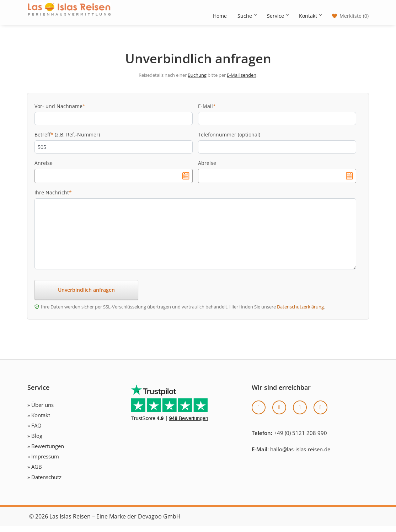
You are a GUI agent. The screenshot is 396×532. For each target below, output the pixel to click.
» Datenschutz (44, 483)
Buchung (197, 81)
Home (220, 16)
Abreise (207, 169)
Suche (247, 16)
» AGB (35, 473)
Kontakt (310, 16)
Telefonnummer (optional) (229, 141)
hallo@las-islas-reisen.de (300, 455)
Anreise (44, 169)
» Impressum (43, 462)
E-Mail (207, 112)
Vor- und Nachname (60, 112)
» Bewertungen (46, 452)
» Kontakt (39, 421)
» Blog (35, 442)
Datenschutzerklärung (300, 313)
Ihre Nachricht (53, 198)
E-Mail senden (242, 81)
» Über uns (41, 411)
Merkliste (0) (354, 16)
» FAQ (34, 431)
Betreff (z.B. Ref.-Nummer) (67, 141)
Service (278, 16)
